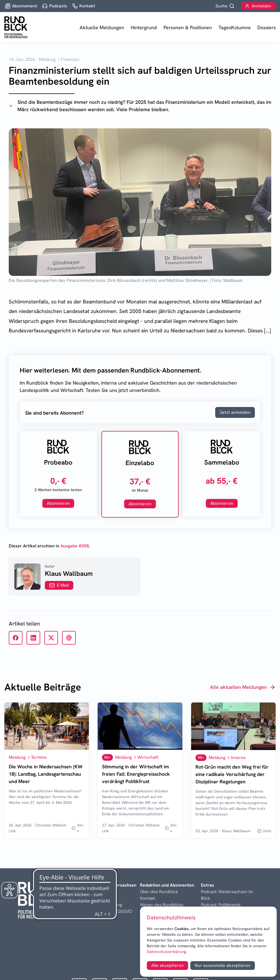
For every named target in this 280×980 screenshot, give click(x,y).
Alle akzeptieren (167, 965)
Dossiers (266, 27)
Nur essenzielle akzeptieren (223, 965)
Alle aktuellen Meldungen (243, 687)
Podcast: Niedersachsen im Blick (227, 895)
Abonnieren (58, 503)
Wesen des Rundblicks (162, 905)
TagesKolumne (235, 27)
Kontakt (148, 898)
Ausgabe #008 (75, 546)
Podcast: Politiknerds (221, 905)
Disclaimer (89, 898)
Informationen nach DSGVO (106, 911)
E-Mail (59, 585)
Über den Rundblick (159, 892)
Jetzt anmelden (235, 412)
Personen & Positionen (188, 27)
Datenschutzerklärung (166, 952)
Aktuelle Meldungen (102, 27)
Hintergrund (144, 27)
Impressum (89, 892)
